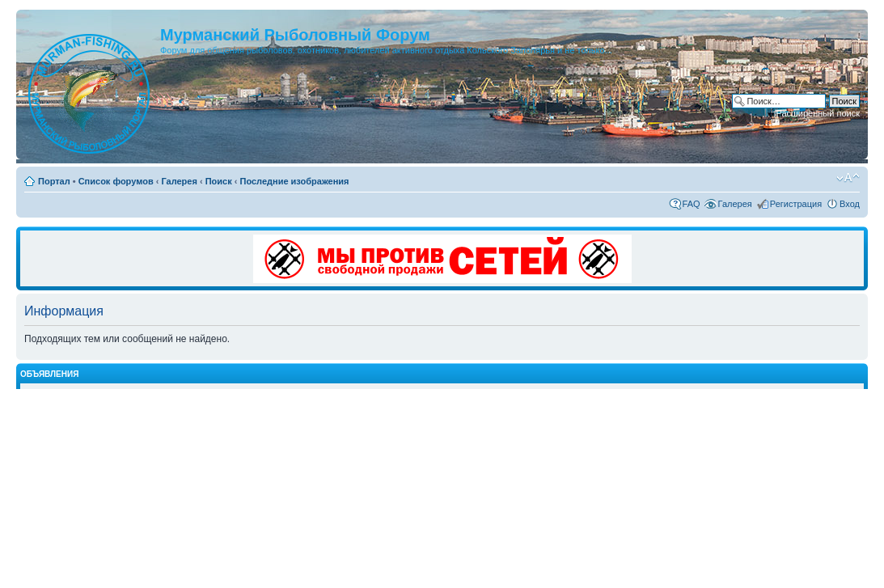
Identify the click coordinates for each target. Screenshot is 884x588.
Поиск (219, 181)
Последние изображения (294, 181)
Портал (54, 181)
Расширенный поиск (818, 113)
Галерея (179, 181)
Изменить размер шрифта (848, 178)
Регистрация (796, 204)
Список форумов (116, 181)
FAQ (692, 204)
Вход (850, 204)
